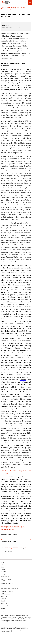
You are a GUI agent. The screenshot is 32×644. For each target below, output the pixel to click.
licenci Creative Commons (7, 627)
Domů (2, 572)
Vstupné (3, 611)
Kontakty (3, 584)
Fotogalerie (4, 621)
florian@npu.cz (8, 591)
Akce (2, 574)
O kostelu (3, 619)
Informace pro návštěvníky (7, 601)
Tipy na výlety (4, 613)
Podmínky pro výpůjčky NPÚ (8, 640)
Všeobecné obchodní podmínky (20, 638)
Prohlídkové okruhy (5, 604)
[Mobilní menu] (30, 2)
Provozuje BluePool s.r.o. (6, 641)
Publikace (3, 579)
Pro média (3, 581)
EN (25, 2)
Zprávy (2, 577)
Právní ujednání (5, 637)
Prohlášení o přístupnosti (15, 637)
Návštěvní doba (4, 606)
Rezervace (3, 608)
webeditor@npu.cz (20, 640)
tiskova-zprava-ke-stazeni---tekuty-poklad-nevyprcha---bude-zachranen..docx (16, 558)
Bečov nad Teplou (20, 25)
